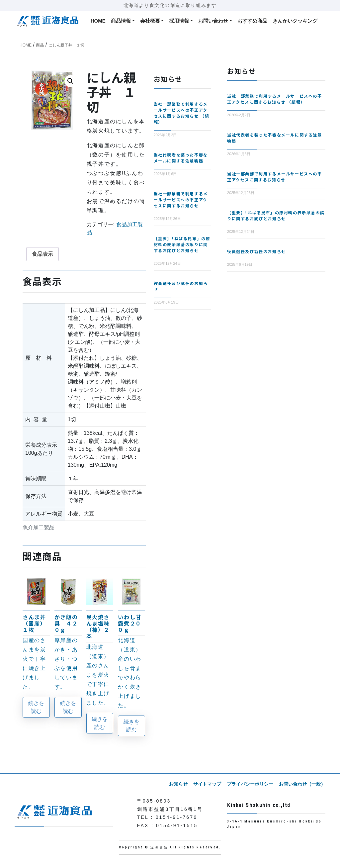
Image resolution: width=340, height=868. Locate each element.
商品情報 (121, 21)
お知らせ (179, 784)
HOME (98, 21)
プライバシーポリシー (250, 784)
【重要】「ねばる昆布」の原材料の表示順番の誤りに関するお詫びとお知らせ (182, 244)
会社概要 (150, 21)
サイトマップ (208, 784)
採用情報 (179, 21)
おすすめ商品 (252, 21)
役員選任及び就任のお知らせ (256, 251)
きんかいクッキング (295, 21)
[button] (70, 81)
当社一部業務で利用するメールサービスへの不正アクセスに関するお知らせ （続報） (182, 113)
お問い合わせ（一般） (302, 784)
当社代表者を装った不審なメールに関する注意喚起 (181, 158)
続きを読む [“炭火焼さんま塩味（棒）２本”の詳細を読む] (100, 723)
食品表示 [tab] (42, 254)
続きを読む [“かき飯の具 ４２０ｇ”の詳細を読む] (68, 707)
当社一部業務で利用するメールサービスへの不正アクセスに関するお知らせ (181, 199)
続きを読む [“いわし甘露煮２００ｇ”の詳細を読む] (131, 726)
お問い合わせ (213, 21)
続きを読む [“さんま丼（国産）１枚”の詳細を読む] (36, 707)
